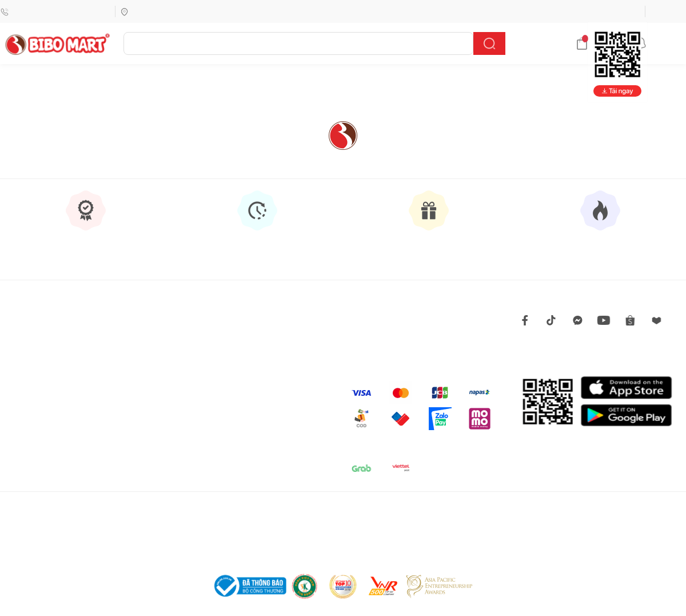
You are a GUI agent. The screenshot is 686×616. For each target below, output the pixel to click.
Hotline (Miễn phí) (55, 11)
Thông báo (660, 43)
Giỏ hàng (599, 43)
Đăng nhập (668, 11)
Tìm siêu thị (145, 11)
